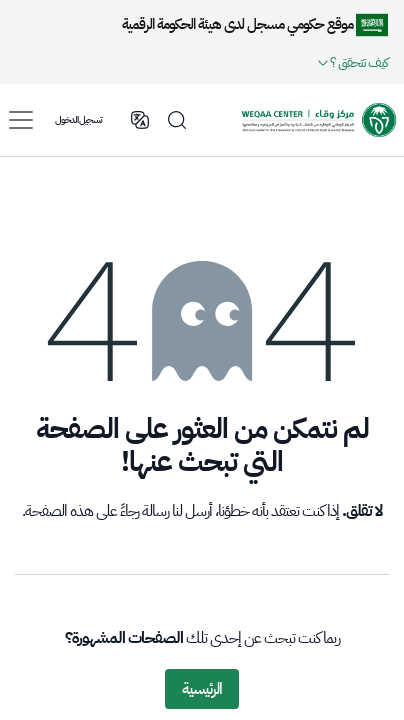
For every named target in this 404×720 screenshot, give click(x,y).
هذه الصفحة (59, 511)
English (140, 120)
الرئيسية (202, 689)
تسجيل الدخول (78, 119)
